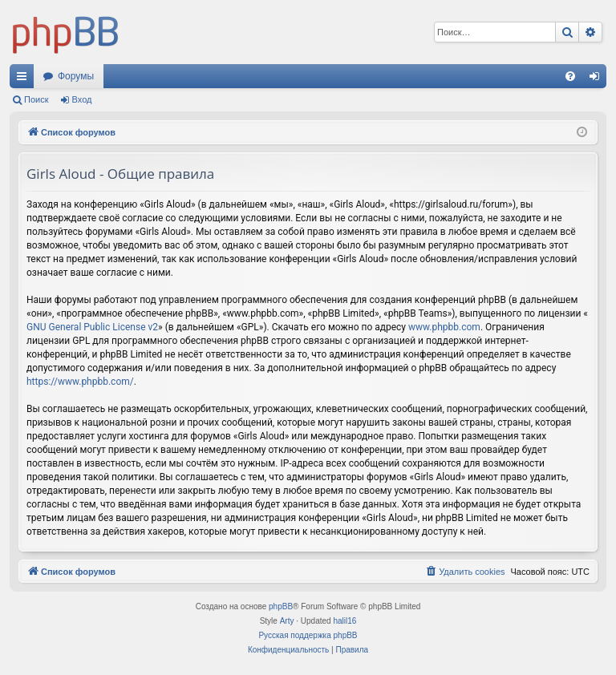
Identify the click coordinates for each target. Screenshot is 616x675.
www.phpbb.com (444, 327)
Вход (82, 99)
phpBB (281, 606)
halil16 (344, 621)
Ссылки (25, 79)
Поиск (36, 99)
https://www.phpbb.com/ (80, 382)
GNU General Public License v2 (92, 327)
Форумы (76, 76)
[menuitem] (570, 76)
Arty (287, 621)
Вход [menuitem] (598, 79)
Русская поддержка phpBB (308, 635)
